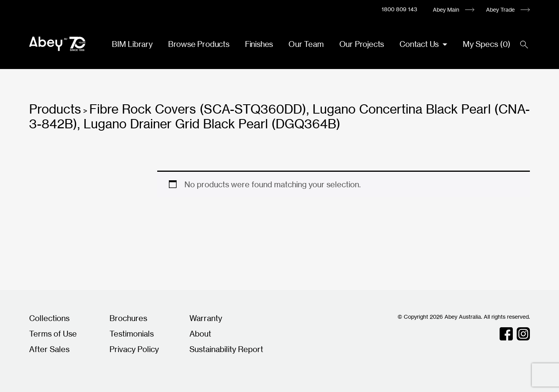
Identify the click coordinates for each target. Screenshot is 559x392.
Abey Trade (500, 9)
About (200, 334)
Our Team (306, 44)
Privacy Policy (134, 349)
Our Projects (362, 44)
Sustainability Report (226, 349)
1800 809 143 (399, 9)
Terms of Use (53, 334)
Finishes (259, 44)
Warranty (206, 318)
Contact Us (420, 44)
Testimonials (132, 334)
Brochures (128, 318)
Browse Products (199, 44)
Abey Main (446, 9)
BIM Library (132, 44)
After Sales (49, 349)
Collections (49, 318)
